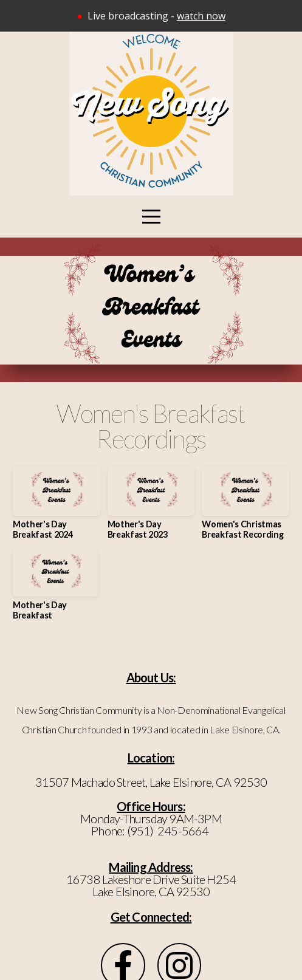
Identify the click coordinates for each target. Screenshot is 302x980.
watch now (201, 16)
